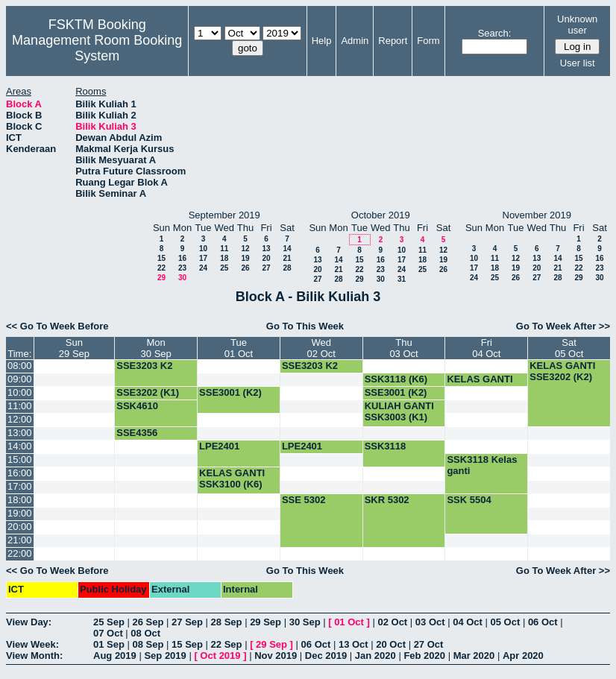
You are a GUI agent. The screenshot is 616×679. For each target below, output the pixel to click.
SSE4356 (137, 433)
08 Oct (145, 633)
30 (182, 278)
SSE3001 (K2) (230, 392)
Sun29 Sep (74, 348)
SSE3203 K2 (144, 366)
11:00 (20, 406)
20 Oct (391, 644)
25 (224, 268)
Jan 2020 (375, 656)
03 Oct (430, 622)
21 (287, 258)
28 (287, 268)
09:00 (20, 379)
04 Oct (468, 622)
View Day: (29, 622)
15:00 (20, 459)
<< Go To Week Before (57, 326)
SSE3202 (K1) (148, 392)
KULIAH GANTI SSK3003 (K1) (399, 411)
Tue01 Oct (239, 348)
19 (245, 258)
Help (322, 41)
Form (428, 41)
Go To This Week (305, 326)
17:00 (20, 486)
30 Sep (305, 622)
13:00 (20, 433)
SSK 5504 (469, 500)
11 (224, 249)
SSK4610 (137, 406)
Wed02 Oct (321, 348)
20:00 (20, 527)
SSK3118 (386, 446)
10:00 (20, 392)
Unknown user (577, 25)
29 (161, 278)
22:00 (20, 553)
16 (182, 258)
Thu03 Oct (403, 348)
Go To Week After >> (563, 326)
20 (266, 258)
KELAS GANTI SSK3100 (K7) (480, 385)
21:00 (20, 540)
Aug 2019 (115, 656)
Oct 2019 (220, 656)
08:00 (20, 366)
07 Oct (108, 633)
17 (203, 258)
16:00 (20, 473)
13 (266, 249)
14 (287, 249)
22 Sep (227, 644)
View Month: (34, 656)
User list (578, 63)
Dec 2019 (326, 656)
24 (203, 268)
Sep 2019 (165, 656)
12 (245, 249)
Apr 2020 (523, 656)
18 (224, 258)
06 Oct (543, 622)
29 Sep (265, 622)
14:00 (20, 446)
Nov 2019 (276, 656)
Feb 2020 (424, 656)
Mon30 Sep (156, 348)
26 (245, 268)
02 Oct (392, 622)
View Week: (32, 644)
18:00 (20, 500)
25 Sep (109, 622)
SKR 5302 (387, 500)
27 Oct (429, 644)
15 (161, 258)
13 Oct (353, 644)
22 (161, 268)
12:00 (20, 419)
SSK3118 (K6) (396, 379)
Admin (355, 41)
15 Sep (187, 644)
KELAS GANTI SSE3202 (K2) (562, 371)
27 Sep (187, 622)
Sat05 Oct (569, 348)
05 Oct (506, 622)
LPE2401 (219, 446)
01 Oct (349, 622)
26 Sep (148, 622)
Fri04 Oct (486, 348)
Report (393, 41)
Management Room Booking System (97, 48)
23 (182, 268)
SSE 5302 (304, 500)
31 (402, 279)
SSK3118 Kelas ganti (482, 465)
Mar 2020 (474, 656)
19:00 (20, 513)
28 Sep (227, 622)
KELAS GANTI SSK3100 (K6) (232, 479)
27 (266, 268)
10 (203, 249)
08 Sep (148, 644)
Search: (495, 33)
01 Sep (109, 644)
